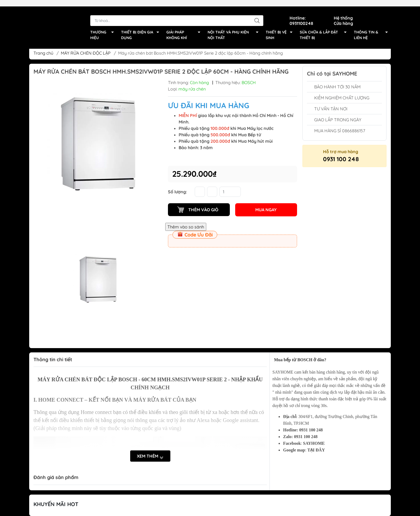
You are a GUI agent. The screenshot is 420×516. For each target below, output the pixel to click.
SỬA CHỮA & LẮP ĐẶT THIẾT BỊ (325, 29)
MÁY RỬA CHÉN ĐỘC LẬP (86, 53)
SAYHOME (314, 443)
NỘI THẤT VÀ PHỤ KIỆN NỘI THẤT (235, 29)
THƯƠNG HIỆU (104, 29)
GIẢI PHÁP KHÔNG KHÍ (185, 29)
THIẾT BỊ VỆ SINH (281, 29)
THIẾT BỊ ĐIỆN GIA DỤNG (141, 29)
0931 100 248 (341, 159)
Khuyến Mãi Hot (56, 504)
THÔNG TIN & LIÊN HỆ (372, 29)
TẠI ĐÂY (316, 450)
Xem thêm (150, 456)
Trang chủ (43, 53)
